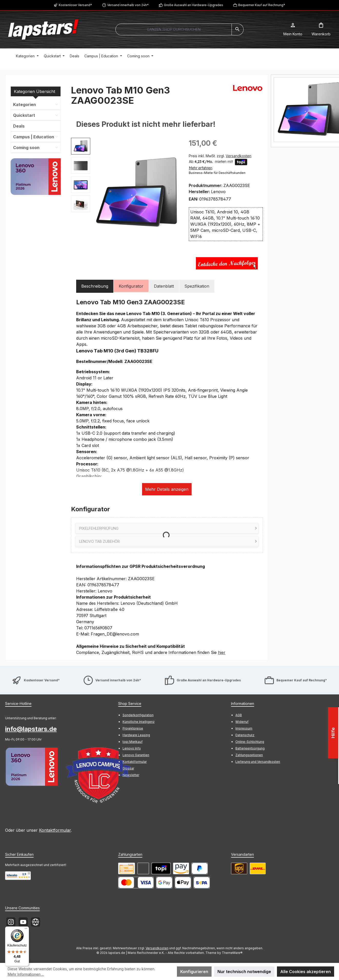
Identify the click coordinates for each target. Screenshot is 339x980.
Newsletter (131, 775)
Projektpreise (133, 728)
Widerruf (242, 722)
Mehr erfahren (200, 168)
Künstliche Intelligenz (139, 722)
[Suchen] (238, 29)
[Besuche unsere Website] (36, 922)
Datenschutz (245, 735)
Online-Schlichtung (250, 742)
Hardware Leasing (136, 735)
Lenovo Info (132, 748)
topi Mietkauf (133, 742)
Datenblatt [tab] (164, 286)
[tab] (95, 286)
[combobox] (174, 29)
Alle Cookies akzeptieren (306, 972)
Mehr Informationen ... (26, 974)
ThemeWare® (232, 953)
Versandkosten (157, 948)
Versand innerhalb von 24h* (128, 5)
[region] (125, 193)
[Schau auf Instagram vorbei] (11, 922)
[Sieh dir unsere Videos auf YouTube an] (23, 922)
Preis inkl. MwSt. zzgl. (220, 156)
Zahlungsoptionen (249, 755)
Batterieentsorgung (250, 748)
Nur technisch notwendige (244, 972)
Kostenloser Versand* (75, 5)
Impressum (244, 728)
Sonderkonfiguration (138, 715)
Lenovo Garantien (136, 755)
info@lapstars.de (31, 729)
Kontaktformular (55, 830)
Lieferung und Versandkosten (258, 762)
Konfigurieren (194, 972)
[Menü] (26, 930)
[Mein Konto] (293, 29)
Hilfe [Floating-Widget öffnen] (333, 733)
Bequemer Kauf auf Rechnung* (262, 5)
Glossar (128, 768)
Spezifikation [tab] (197, 286)
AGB (239, 715)
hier (222, 652)
